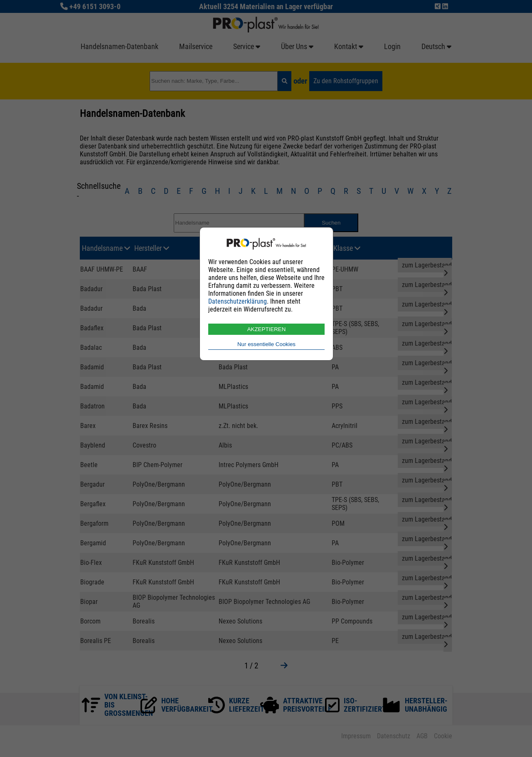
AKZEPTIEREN (267, 329)
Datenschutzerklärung (238, 301)
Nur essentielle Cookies (266, 344)
